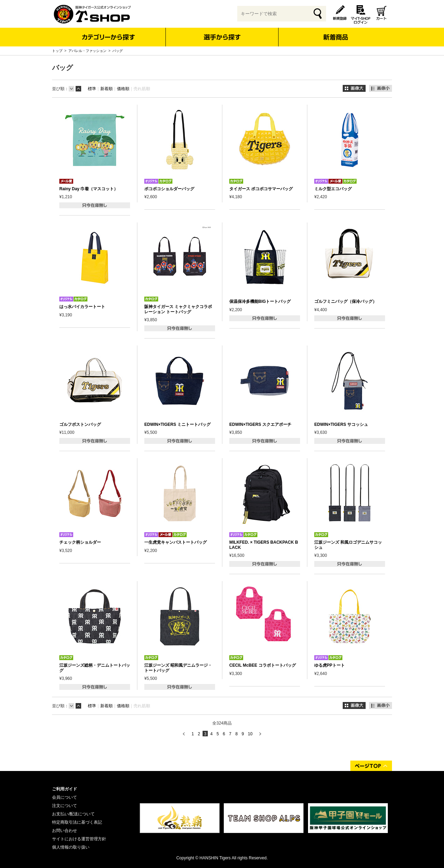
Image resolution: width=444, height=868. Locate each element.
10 (250, 734)
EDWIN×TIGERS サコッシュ (341, 424)
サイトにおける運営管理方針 (79, 839)
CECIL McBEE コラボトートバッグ (263, 665)
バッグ (118, 51)
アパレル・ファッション (87, 51)
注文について (65, 806)
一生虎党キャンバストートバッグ (176, 542)
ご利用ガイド (65, 789)
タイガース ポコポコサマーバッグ (261, 189)
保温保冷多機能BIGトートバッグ (260, 301)
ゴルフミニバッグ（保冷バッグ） (345, 301)
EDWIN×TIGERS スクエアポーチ (260, 424)
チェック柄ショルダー (80, 542)
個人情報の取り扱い (71, 847)
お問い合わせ (65, 831)
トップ (57, 51)
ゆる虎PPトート (330, 665)
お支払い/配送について (73, 814)
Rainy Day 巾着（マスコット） (89, 189)
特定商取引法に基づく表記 (77, 822)
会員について (65, 797)
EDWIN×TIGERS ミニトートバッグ (177, 424)
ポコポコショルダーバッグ (169, 189)
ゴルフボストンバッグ (80, 424)
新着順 (106, 89)
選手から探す (222, 37)
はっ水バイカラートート (82, 307)
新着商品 (335, 32)
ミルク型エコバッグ (333, 189)
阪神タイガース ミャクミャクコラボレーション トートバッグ (178, 309)
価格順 (123, 89)
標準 (92, 89)
